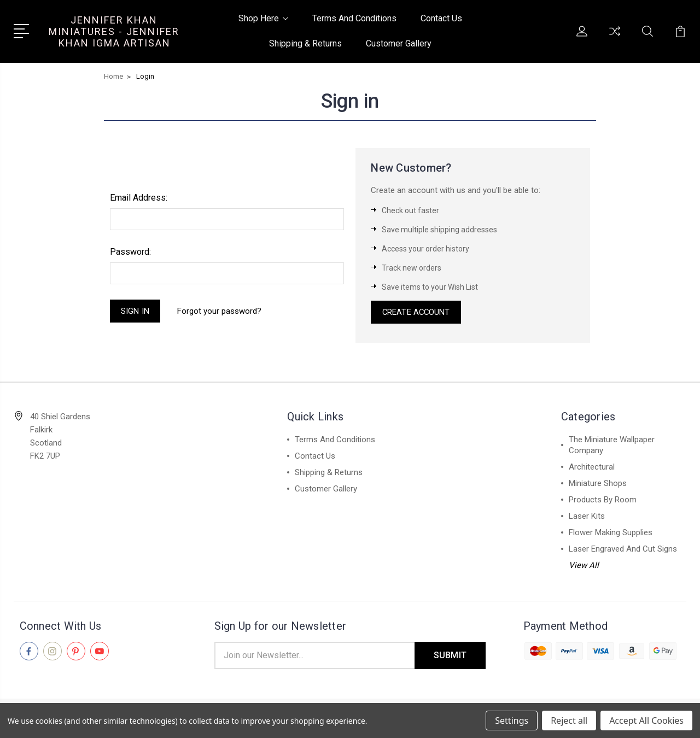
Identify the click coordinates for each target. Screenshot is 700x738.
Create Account (417, 313)
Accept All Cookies (646, 721)
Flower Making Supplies (611, 534)
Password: (130, 252)
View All (584, 566)
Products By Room (603, 501)
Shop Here (263, 18)
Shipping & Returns (305, 43)
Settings (512, 721)
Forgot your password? (220, 311)
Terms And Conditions (354, 18)
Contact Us (441, 18)
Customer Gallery (399, 43)
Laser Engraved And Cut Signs (623, 550)
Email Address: (139, 198)
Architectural (592, 468)
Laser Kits (587, 517)
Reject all (569, 721)
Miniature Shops (598, 484)
